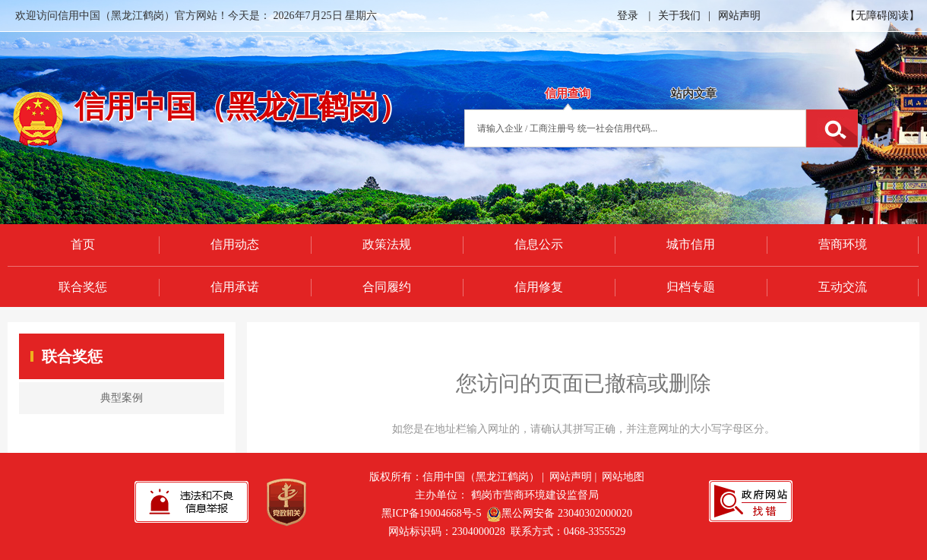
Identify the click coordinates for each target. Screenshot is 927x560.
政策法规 (387, 244)
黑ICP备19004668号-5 (431, 513)
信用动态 (235, 244)
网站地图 (623, 477)
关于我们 (679, 16)
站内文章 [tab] (694, 93)
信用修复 (539, 287)
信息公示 (539, 244)
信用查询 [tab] (568, 93)
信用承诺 (235, 287)
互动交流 (843, 287)
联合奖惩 (83, 287)
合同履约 (387, 287)
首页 (83, 244)
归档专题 (691, 287)
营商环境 (843, 244)
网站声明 (739, 16)
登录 (628, 16)
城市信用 (691, 244)
